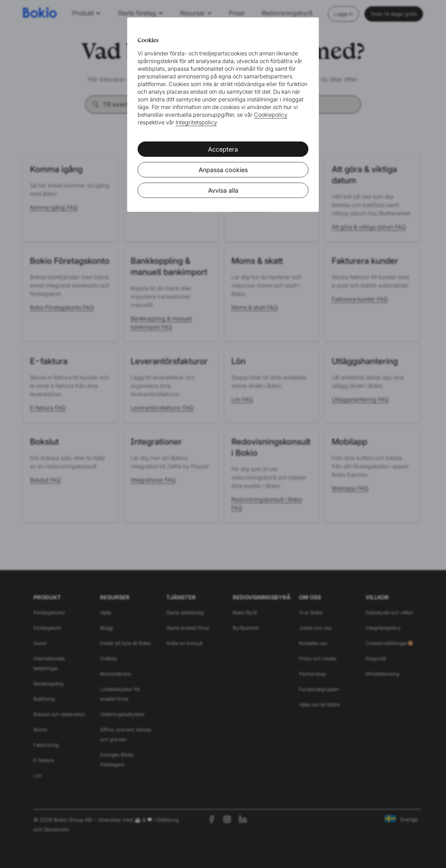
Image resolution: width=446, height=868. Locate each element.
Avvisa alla (223, 190)
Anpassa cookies (223, 170)
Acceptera (223, 149)
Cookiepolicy (271, 115)
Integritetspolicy (196, 122)
